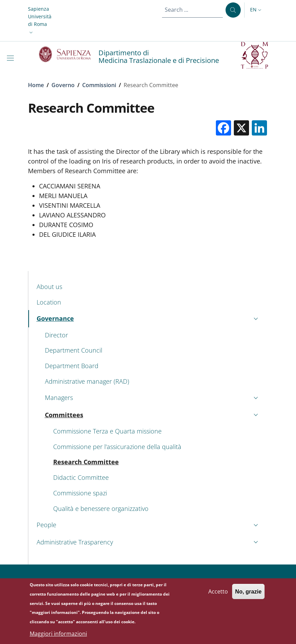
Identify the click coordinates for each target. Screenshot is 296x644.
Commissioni (99, 85)
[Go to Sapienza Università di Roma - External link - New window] (69, 54)
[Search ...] (233, 10)
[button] (40, 21)
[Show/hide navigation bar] (12, 58)
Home (36, 85)
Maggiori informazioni (58, 636)
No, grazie (248, 594)
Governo (63, 85)
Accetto (218, 594)
